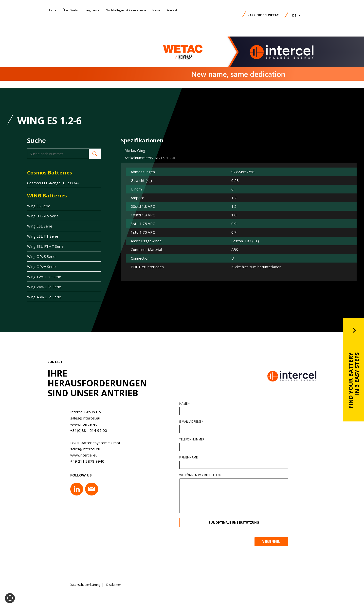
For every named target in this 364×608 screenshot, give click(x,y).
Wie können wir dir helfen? (204, 475)
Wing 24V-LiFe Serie (44, 287)
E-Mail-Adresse (195, 422)
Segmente (92, 10)
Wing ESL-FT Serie (43, 236)
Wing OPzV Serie (41, 266)
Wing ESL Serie (40, 226)
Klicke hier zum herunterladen (256, 267)
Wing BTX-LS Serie (43, 216)
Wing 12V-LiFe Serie (44, 277)
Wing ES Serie (39, 206)
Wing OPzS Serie (41, 256)
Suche (95, 154)
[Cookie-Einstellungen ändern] (10, 598)
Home (52, 10)
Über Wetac (71, 10)
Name (189, 404)
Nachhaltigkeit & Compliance (126, 10)
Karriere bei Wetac (263, 15)
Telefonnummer (196, 439)
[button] (296, 15)
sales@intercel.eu (81, 418)
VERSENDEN (275, 541)
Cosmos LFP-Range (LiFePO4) (53, 183)
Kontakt (172, 10)
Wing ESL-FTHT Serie (45, 246)
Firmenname (192, 457)
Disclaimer (114, 585)
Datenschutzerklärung (85, 585)
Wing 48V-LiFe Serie (44, 297)
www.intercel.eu (80, 424)
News (156, 10)
